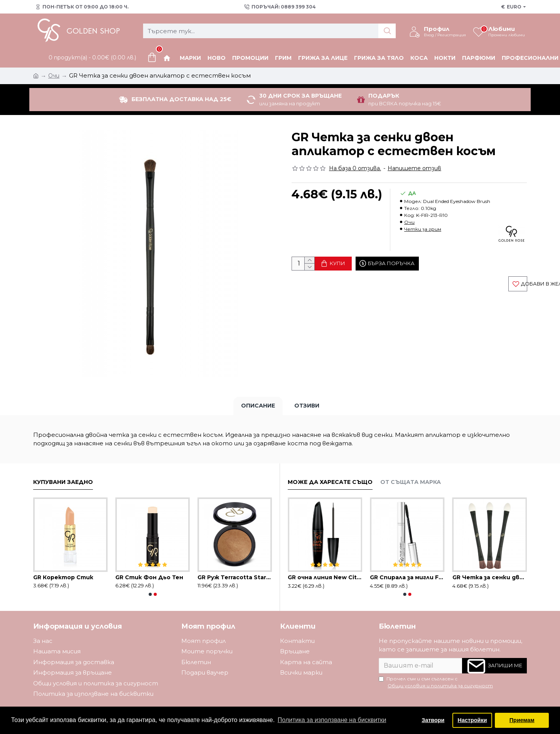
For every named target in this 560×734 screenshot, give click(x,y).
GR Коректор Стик (63, 577)
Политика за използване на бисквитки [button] (332, 720)
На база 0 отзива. (355, 168)
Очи (409, 222)
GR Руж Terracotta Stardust (235, 577)
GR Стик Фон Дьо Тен (149, 577)
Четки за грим (423, 229)
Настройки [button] (472, 720)
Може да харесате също (330, 482)
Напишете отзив (414, 168)
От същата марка (411, 482)
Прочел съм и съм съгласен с (436, 682)
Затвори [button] (433, 720)
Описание (258, 406)
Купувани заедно (63, 482)
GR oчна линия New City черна (325, 577)
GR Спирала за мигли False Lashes (407, 577)
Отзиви (307, 406)
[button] (150, 594)
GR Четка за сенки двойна (490, 577)
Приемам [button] (522, 720)
